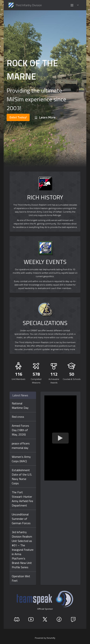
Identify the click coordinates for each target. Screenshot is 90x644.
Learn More (45, 117)
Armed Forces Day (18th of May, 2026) (20, 430)
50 (72, 374)
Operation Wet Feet (21, 578)
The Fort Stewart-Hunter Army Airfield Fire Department (22, 499)
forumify (51, 638)
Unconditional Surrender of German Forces (21, 519)
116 (18, 374)
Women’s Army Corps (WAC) (21, 459)
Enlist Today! (18, 117)
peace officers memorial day (21, 446)
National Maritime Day (20, 405)
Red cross (18, 417)
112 (54, 374)
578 (36, 374)
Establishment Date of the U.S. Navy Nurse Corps (22, 477)
